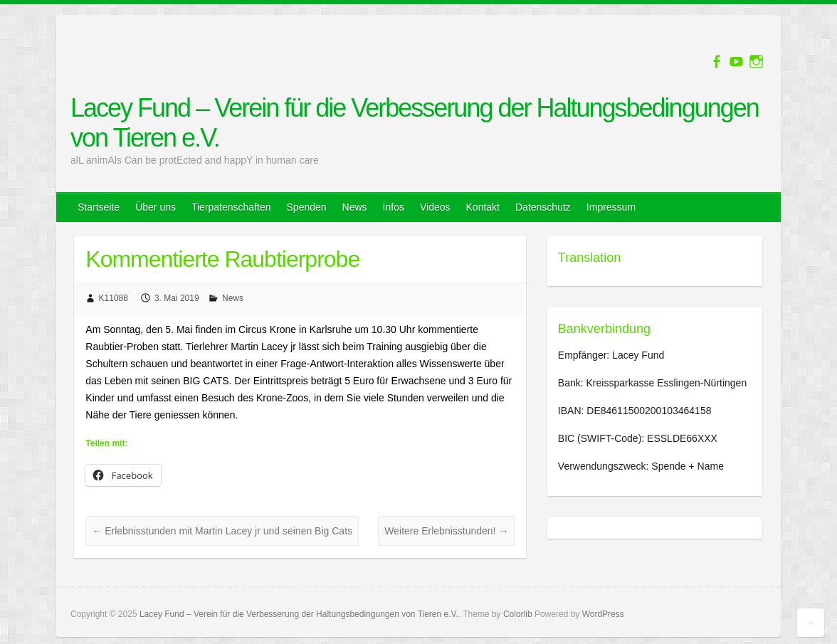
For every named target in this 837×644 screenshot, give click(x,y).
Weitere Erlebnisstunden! (446, 531)
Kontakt (483, 207)
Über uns (156, 207)
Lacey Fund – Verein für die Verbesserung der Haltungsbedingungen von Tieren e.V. (415, 123)
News (355, 207)
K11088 (114, 298)
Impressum (611, 207)
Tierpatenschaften (231, 207)
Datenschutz (543, 207)
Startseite (99, 207)
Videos (435, 207)
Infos (394, 207)
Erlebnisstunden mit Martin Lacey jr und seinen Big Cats (222, 531)
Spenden (307, 207)
